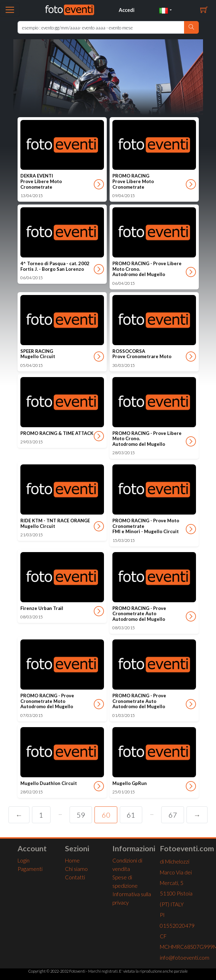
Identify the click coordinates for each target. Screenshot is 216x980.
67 (173, 815)
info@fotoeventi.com (185, 958)
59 (81, 815)
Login (24, 860)
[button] (165, 10)
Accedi (127, 10)
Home (72, 860)
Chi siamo (76, 869)
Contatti (75, 877)
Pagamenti (30, 869)
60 (106, 815)
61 (131, 815)
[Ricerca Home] (101, 27)
